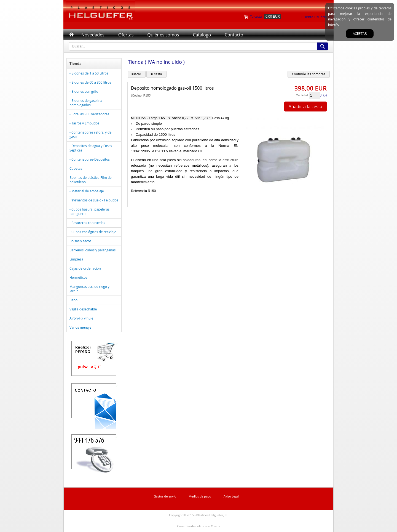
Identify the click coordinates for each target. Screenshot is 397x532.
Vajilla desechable (83, 309)
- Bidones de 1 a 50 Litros (89, 73)
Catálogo (202, 35)
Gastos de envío (165, 496)
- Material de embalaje (87, 191)
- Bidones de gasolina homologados (86, 103)
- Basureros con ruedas (87, 223)
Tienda (76, 63)
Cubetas (76, 168)
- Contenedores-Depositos (90, 159)
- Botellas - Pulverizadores (89, 114)
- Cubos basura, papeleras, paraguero (90, 212)
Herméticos (78, 277)
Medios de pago (200, 496)
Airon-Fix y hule (81, 318)
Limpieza (76, 259)
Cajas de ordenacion (85, 268)
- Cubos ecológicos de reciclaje (93, 232)
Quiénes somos (163, 35)
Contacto (234, 35)
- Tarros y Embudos (84, 123)
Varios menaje (80, 327)
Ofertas (126, 35)
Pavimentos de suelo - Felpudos (94, 200)
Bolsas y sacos (80, 241)
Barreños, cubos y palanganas (92, 250)
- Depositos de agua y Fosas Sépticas (91, 148)
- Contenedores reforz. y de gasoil (90, 135)
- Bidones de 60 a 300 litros (90, 82)
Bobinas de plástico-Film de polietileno (91, 180)
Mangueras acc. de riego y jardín (89, 289)
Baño (73, 300)
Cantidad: (302, 95)
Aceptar (360, 34)
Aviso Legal (231, 496)
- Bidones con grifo (84, 91)
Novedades (93, 35)
